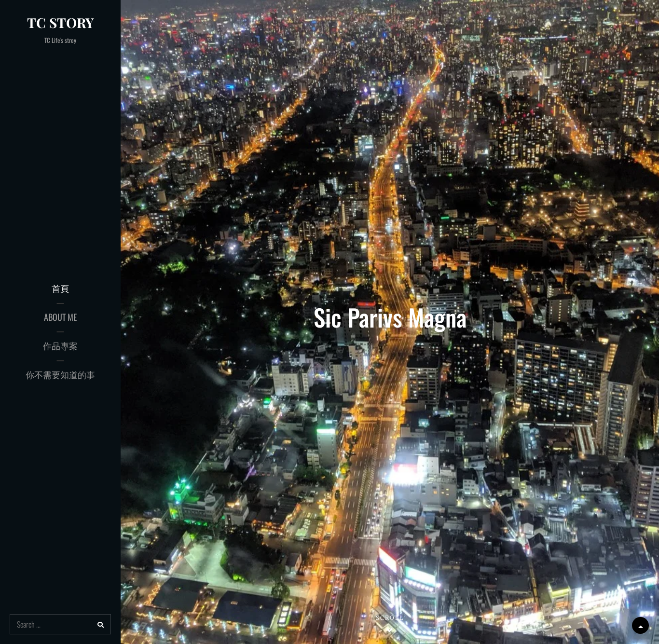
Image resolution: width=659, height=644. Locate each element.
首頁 (60, 288)
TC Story (60, 22)
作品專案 (60, 345)
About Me (60, 317)
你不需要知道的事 (60, 374)
